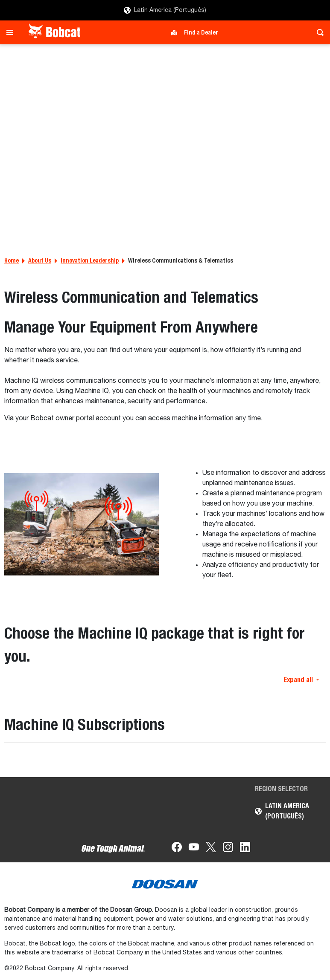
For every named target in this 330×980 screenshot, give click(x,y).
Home (12, 260)
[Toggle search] (318, 32)
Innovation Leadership (90, 260)
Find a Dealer (201, 32)
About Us (40, 260)
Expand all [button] (301, 680)
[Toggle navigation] (12, 32)
